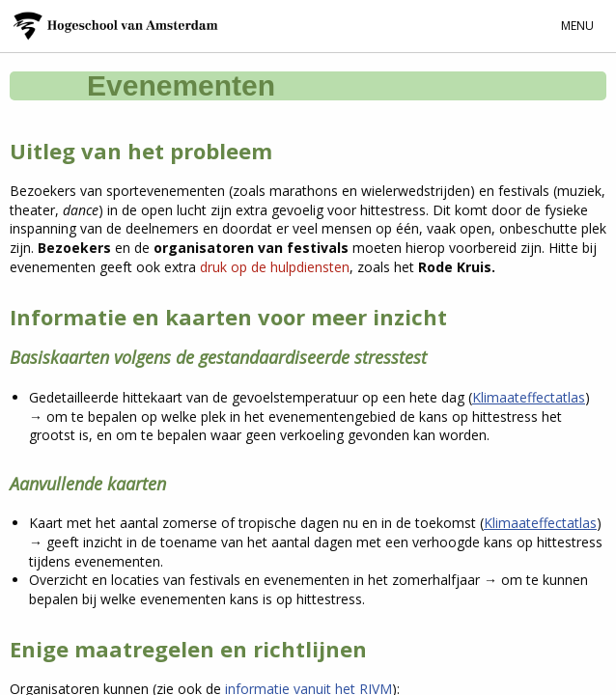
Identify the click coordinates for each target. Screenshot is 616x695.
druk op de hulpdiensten (275, 267)
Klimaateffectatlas (529, 397)
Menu (577, 26)
